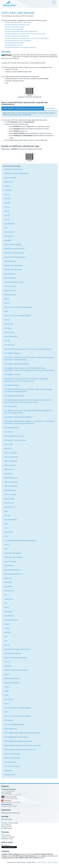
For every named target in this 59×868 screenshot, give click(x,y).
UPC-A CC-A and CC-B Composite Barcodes (18, 708)
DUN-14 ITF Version (10, 286)
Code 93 (7, 219)
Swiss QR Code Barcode (12, 683)
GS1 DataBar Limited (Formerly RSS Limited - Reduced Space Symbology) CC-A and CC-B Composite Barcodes (28, 412)
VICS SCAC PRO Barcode (12, 766)
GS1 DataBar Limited (11, 406)
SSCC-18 (7, 674)
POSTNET (8, 633)
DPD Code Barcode (10, 278)
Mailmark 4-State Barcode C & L (14, 574)
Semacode (8, 666)
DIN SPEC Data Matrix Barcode (14, 265)
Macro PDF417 (9, 566)
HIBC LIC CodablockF (11, 457)
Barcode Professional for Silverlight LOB (17, 36)
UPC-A (6, 704)
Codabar (7, 186)
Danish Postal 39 (9, 232)
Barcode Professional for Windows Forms (18, 25)
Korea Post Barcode (10, 561)
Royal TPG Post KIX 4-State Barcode (15, 658)
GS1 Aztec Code (9, 345)
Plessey (7, 628)
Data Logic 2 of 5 (9, 236)
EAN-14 (7, 303)
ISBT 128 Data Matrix (11, 520)
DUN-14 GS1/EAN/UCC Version (14, 282)
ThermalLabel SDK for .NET (14, 45)
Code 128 (7, 199)
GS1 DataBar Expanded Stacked (14, 396)
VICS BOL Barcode (10, 762)
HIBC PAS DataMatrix (11, 486)
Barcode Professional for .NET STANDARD (18, 41)
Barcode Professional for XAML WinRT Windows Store (21, 32)
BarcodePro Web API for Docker (15, 27)
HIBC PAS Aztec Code (11, 478)
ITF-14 (6, 536)
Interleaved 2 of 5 (10, 507)
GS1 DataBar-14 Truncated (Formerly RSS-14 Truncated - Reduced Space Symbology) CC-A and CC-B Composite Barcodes (27, 380)
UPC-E (6, 712)
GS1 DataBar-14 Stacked (12, 353)
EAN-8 (6, 311)
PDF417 (7, 607)
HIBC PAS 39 (8, 474)
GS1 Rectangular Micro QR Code (14, 436)
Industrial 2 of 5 (9, 503)
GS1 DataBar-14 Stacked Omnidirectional (17, 364)
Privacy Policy (41, 862)
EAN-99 (7, 320)
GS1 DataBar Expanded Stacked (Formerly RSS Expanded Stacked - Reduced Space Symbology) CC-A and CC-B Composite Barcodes (28, 401)
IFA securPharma (9, 499)
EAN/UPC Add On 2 (10, 290)
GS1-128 (7, 341)
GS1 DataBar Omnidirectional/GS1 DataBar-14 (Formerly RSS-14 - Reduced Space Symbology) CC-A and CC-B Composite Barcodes (29, 422)
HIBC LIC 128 (8, 444)
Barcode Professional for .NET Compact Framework (21, 47)
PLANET (7, 624)
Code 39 (7, 211)
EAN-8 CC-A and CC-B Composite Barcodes (18, 316)
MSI (6, 595)
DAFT (6, 228)
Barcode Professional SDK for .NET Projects (18, 22)
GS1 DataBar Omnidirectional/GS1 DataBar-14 (18, 417)
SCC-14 (7, 662)
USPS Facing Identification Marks (14, 725)
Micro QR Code (9, 591)
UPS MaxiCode (9, 720)
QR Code (7, 645)
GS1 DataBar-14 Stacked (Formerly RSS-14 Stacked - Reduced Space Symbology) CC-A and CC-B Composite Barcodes (29, 359)
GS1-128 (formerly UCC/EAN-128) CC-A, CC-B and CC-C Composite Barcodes (28, 349)
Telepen (7, 691)
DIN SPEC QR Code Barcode (13, 270)
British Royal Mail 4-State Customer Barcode (18, 649)
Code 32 (7, 207)
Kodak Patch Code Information (13, 557)
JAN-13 (7, 545)
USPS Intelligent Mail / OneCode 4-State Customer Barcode (22, 733)
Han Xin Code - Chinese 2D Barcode (15, 440)
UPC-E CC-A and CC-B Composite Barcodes (18, 716)
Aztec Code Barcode (10, 178)
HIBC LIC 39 (8, 449)
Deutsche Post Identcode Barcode (14, 249)
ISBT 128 (7, 515)
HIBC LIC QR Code (10, 465)
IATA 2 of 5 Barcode (10, 495)
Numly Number (9, 599)
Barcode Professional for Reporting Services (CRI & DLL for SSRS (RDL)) (27, 38)
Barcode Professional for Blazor (15, 43)
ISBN (6, 511)
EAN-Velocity (8, 328)
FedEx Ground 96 (10, 332)
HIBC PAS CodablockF (11, 482)
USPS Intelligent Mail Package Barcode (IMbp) (18, 741)
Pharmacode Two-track (11, 620)
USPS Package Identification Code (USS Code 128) (20, 750)
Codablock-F (8, 190)
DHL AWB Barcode (10, 261)
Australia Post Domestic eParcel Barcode (17, 173)
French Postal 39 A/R (11, 336)
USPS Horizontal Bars (11, 729)
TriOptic (7, 687)
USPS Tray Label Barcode (12, 758)
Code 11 (7, 194)
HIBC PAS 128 (9, 469)
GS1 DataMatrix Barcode (12, 428)
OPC (6, 603)
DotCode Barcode (10, 274)
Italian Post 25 (9, 532)
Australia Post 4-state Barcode (13, 169)
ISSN (6, 528)
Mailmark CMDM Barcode (12, 570)
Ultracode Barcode (10, 775)
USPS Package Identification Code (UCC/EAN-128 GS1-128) (23, 745)
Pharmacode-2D (9, 616)
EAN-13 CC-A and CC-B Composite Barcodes (18, 307)
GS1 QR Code (9, 432)
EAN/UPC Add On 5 (10, 295)
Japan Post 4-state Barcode (13, 553)
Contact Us (49, 862)
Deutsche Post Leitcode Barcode (14, 253)
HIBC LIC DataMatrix (11, 461)
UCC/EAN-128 (9, 699)
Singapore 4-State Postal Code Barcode (16, 670)
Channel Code (9, 182)
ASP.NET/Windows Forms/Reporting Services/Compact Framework (23, 108)
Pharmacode (8, 612)
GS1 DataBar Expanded (12, 385)
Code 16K (7, 203)
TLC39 (6, 695)
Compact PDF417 (10, 224)
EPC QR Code (9, 324)
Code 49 (7, 215)
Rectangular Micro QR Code (13, 653)
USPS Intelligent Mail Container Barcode (16, 737)
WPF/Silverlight (51, 108)
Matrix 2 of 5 (8, 578)
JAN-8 (6, 549)
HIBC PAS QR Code (10, 490)
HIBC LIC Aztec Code (11, 453)
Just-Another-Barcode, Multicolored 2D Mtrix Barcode (20, 541)
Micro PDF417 (9, 586)
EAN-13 (7, 299)
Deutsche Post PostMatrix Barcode (15, 257)
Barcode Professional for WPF (14, 29)
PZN (6, 641)
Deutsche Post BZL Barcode (13, 245)
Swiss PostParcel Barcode (12, 679)
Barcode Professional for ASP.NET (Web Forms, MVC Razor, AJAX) (25, 34)
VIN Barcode (8, 770)
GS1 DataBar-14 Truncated (12, 374)
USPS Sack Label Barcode (12, 754)
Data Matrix (8, 240)
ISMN (6, 524)
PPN (6, 637)
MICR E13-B (8, 582)
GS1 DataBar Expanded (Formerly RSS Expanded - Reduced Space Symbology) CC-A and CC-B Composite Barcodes (28, 390)
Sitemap (55, 862)
